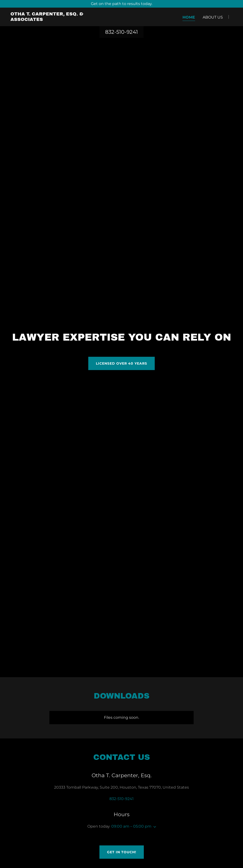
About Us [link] (213, 17)
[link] (49, 20)
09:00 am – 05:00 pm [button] (131, 826)
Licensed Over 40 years (121, 363)
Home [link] (189, 17)
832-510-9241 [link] (121, 32)
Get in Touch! (122, 852)
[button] (154, 827)
